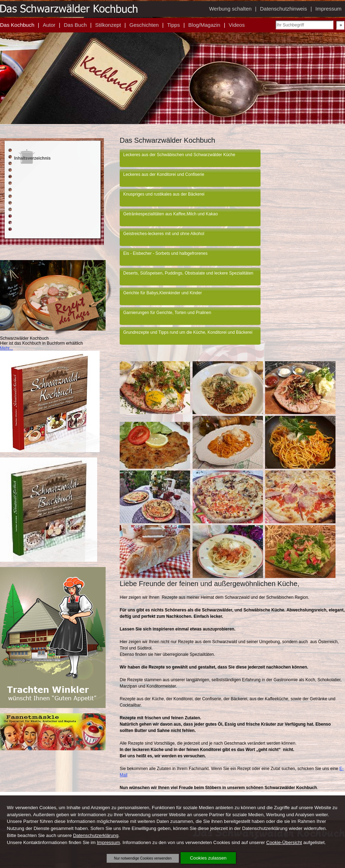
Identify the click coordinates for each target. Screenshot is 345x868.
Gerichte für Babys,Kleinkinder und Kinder (162, 293)
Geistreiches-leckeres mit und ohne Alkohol (164, 234)
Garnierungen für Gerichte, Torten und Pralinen (167, 313)
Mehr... (7, 348)
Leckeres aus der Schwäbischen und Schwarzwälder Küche (179, 155)
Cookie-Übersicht (284, 842)
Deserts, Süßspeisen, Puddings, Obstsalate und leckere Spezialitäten (188, 273)
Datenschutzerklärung (96, 835)
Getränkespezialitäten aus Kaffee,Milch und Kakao (171, 214)
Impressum (108, 842)
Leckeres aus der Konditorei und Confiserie (164, 174)
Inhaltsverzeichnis (32, 158)
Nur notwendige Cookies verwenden (143, 858)
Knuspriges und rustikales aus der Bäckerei (164, 194)
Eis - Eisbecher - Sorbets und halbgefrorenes (165, 253)
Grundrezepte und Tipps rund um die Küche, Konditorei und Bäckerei (188, 332)
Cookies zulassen (208, 858)
